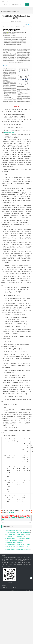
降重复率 (22, 518)
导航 (7, 1)
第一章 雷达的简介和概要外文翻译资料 (15, 536)
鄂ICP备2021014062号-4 (22, 590)
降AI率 (17, 518)
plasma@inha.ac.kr (9, 132)
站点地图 (30, 590)
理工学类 (9, 11)
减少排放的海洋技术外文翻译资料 (14, 543)
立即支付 (11, 513)
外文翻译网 (3, 11)
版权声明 (5, 587)
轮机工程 (14, 11)
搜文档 (27, 5)
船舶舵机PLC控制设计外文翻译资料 (14, 541)
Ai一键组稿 (12, 518)
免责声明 (14, 587)
